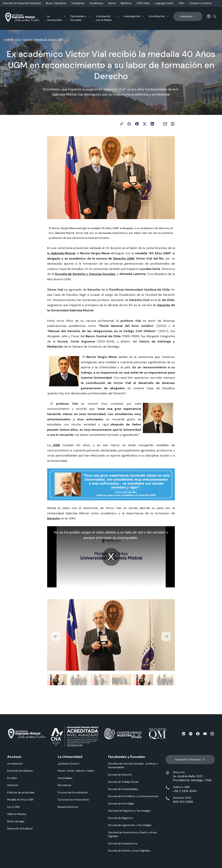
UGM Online (143, 3)
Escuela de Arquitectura (123, 843)
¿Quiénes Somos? (69, 764)
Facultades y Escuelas (78, 18)
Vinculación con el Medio (104, 18)
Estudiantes (78, 3)
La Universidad (54, 18)
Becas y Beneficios (56, 3)
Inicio (18, 40)
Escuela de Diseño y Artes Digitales (129, 851)
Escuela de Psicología (121, 803)
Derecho (164, 305)
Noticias (28, 40)
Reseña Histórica (68, 807)
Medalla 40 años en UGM (49, 40)
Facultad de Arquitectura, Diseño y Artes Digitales (133, 834)
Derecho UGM (124, 258)
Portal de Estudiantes (20, 771)
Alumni (112, 3)
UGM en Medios (17, 814)
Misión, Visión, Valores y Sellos (76, 771)
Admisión (188, 16)
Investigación (132, 16)
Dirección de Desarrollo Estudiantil (22, 3)
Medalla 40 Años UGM (20, 800)
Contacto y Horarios (200, 3)
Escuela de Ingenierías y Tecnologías (130, 825)
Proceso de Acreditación (73, 792)
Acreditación (157, 16)
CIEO (181, 3)
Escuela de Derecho (120, 775)
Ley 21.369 (13, 807)
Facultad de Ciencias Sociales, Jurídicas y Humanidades (133, 766)
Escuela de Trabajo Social (123, 782)
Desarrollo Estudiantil (20, 828)
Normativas (65, 785)
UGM (56, 445)
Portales (12, 778)
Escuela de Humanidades (123, 789)
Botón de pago (16, 821)
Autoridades (65, 778)
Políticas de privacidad (21, 792)
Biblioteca (126, 3)
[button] (166, 637)
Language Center (164, 3)
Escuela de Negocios (121, 818)
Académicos (96, 3)
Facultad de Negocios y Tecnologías (129, 811)
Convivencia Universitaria (73, 800)
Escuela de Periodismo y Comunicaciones (133, 796)
